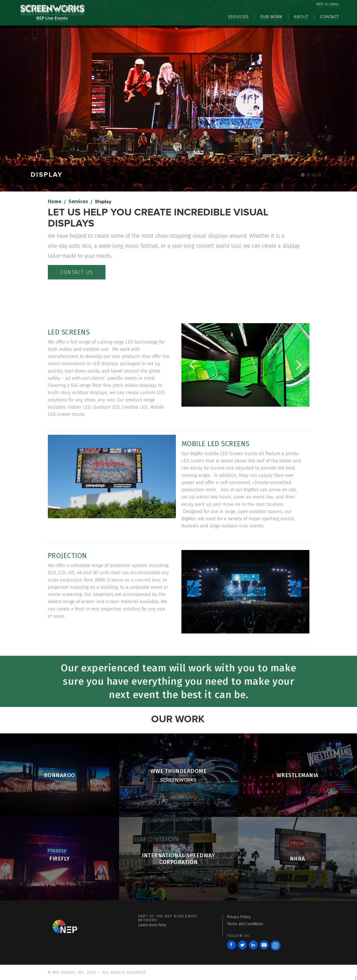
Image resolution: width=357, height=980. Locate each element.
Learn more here (152, 925)
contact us (77, 272)
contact (330, 19)
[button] (193, 365)
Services (78, 202)
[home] (53, 17)
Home (55, 202)
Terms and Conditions (245, 924)
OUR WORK (271, 19)
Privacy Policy (239, 917)
